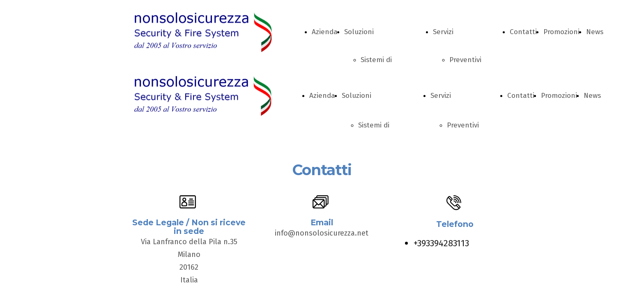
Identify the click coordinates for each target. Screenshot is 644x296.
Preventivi (465, 60)
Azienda (325, 32)
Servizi (443, 32)
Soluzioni (359, 32)
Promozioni (561, 32)
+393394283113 (441, 243)
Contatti (523, 32)
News (595, 32)
